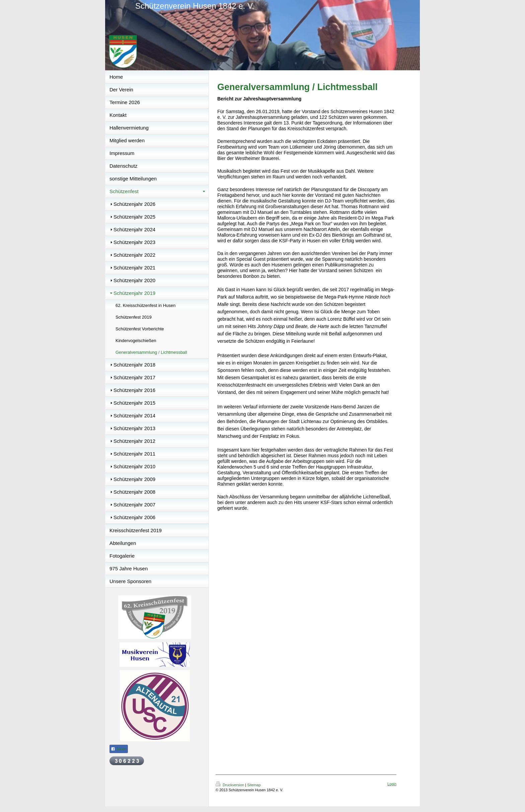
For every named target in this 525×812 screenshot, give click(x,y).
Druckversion (230, 785)
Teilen (119, 749)
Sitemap (254, 785)
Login (392, 784)
